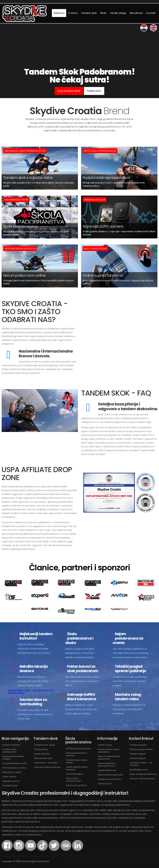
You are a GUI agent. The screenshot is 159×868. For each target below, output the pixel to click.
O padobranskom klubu (15, 763)
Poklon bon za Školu (76, 785)
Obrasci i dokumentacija (142, 779)
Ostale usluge (118, 13)
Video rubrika (9, 777)
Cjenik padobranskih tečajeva (77, 768)
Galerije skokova (11, 781)
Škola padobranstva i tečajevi (13, 758)
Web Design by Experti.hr (36, 861)
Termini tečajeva (75, 774)
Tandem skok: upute (45, 745)
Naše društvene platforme (143, 774)
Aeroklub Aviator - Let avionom (141, 764)
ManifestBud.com (139, 770)
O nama (73, 13)
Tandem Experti (138, 754)
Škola (103, 13)
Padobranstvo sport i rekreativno (109, 751)
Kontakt (151, 13)
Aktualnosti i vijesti (12, 772)
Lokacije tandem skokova (47, 767)
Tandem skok (89, 13)
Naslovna (59, 13)
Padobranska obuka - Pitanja (77, 761)
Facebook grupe (138, 745)
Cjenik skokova (42, 754)
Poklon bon (94, 91)
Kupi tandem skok (69, 91)
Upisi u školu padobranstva (73, 780)
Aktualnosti (136, 13)
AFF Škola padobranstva (78, 749)
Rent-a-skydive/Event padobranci (109, 758)
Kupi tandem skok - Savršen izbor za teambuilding (31, 692)
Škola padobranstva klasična (77, 754)
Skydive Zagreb (138, 758)
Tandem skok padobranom (9, 751)
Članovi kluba (105, 784)
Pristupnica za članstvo (110, 779)
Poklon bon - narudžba (46, 763)
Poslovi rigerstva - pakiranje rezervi (107, 765)
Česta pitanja (41, 749)
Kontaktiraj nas (10, 786)
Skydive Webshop (107, 770)
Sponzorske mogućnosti (110, 775)
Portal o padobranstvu (141, 749)
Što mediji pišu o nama (14, 768)
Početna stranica (11, 745)
